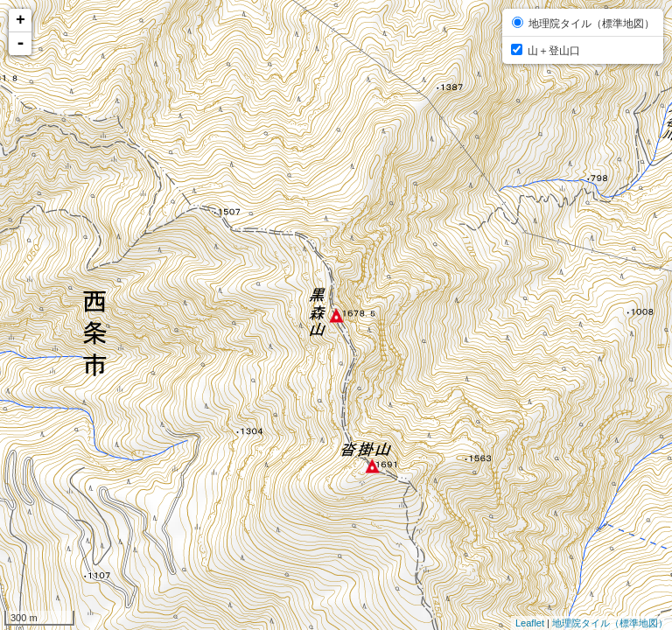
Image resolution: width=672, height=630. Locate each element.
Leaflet (530, 623)
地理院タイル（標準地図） (610, 623)
